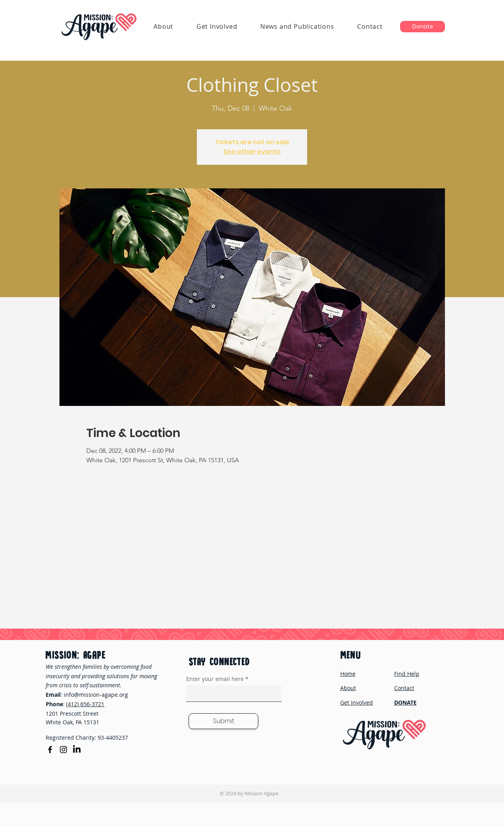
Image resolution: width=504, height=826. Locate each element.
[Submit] (223, 721)
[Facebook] (50, 750)
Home (348, 674)
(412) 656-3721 (85, 704)
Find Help (407, 674)
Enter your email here (215, 679)
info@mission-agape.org (96, 695)
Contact (404, 688)
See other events (252, 152)
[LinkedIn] (77, 750)
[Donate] (422, 27)
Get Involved (357, 702)
